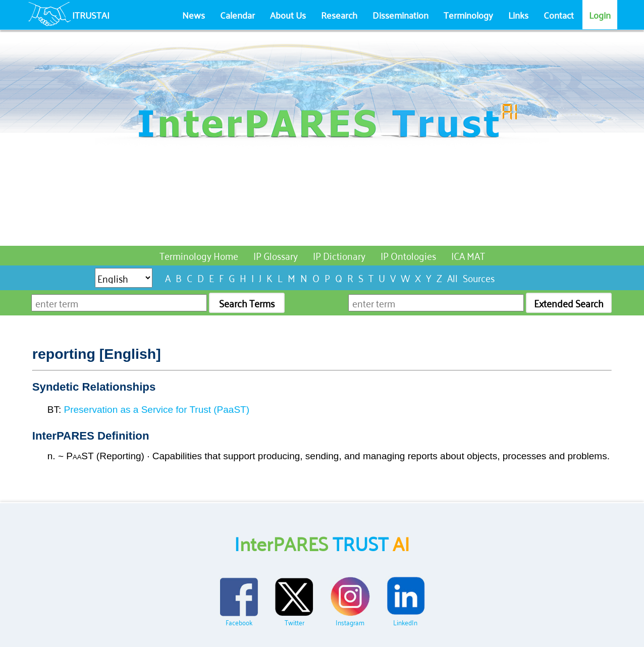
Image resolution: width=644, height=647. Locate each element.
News (194, 15)
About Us (288, 15)
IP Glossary (276, 255)
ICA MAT (468, 255)
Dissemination (400, 15)
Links (518, 15)
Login (600, 15)
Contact (559, 15)
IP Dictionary (339, 255)
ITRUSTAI (91, 15)
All (452, 277)
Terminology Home (199, 255)
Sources (479, 277)
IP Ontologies (408, 255)
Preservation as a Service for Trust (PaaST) (157, 410)
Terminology (468, 15)
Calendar (237, 15)
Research (339, 15)
